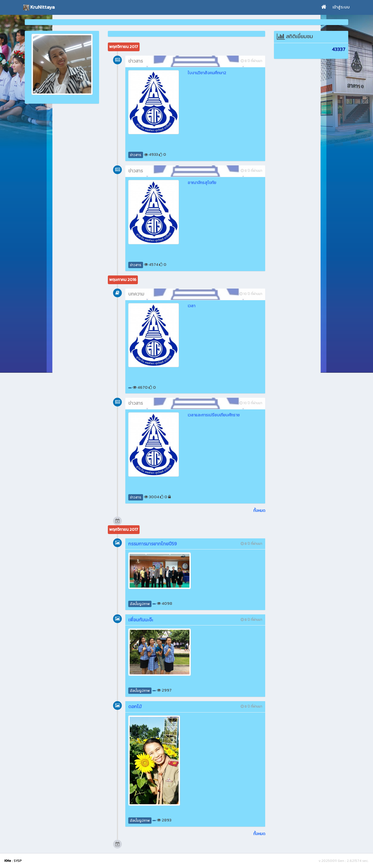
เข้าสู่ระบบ (341, 7)
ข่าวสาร (136, 155)
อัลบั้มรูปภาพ (140, 604)
